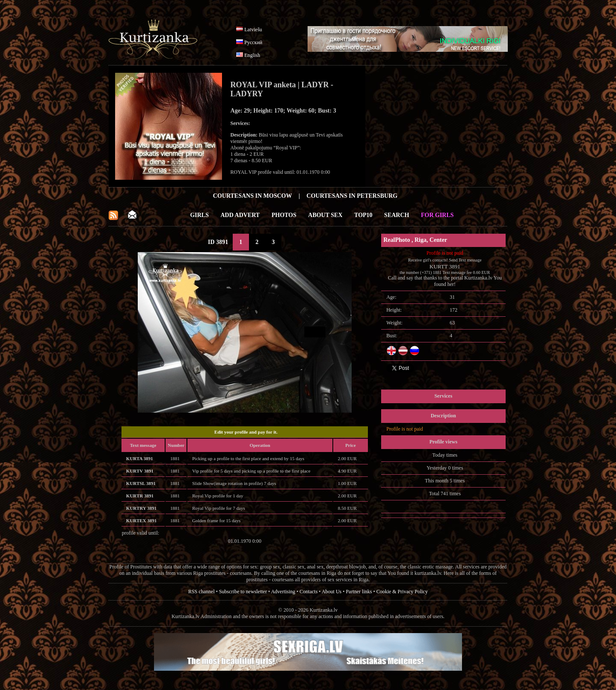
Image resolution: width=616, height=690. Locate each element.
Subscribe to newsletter (243, 592)
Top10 (363, 215)
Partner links (359, 592)
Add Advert (240, 215)
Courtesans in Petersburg (352, 196)
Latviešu (253, 30)
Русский (253, 42)
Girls (199, 215)
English (252, 55)
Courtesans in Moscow (253, 196)
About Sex (325, 215)
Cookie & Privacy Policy (402, 592)
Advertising (283, 592)
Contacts (308, 592)
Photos (284, 215)
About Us (332, 592)
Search (397, 215)
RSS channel (201, 592)
